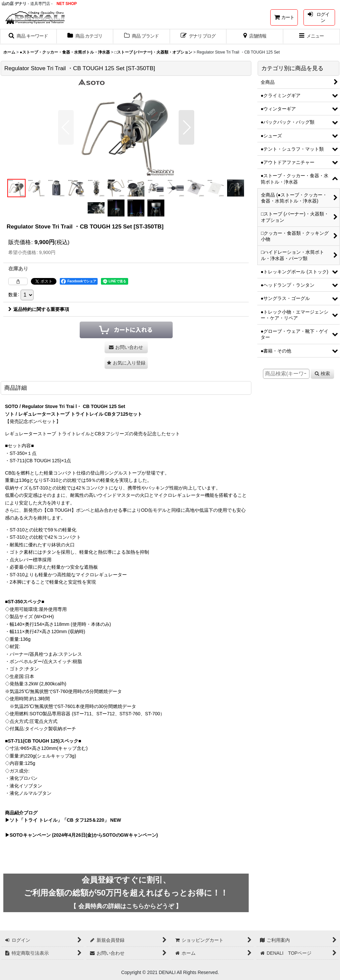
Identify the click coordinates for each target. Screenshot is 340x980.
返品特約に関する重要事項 (39, 309)
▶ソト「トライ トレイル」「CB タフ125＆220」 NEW (63, 820)
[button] (28, 37)
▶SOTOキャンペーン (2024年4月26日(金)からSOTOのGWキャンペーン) (81, 835)
